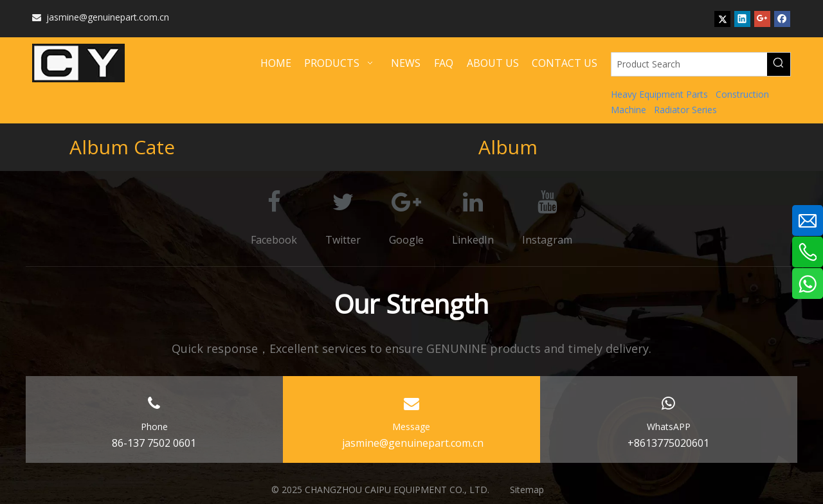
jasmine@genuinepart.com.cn (101, 17)
